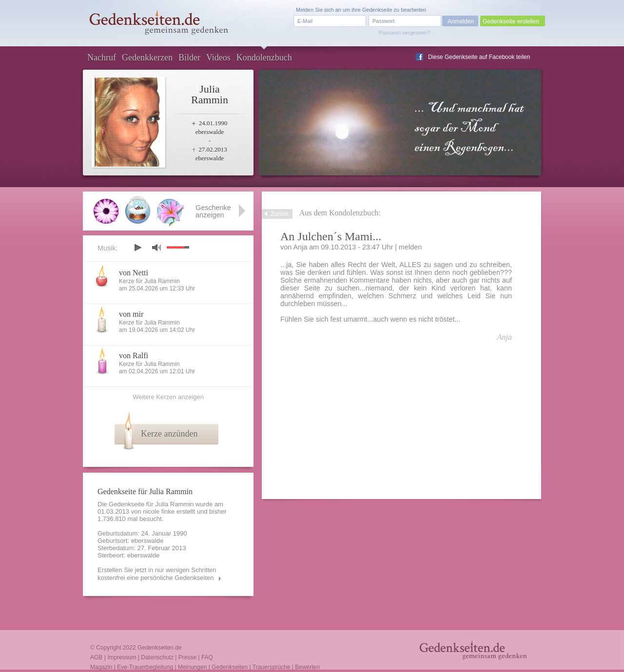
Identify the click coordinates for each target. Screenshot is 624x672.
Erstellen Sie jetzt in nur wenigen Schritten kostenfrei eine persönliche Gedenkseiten (157, 574)
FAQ (207, 657)
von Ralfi (134, 355)
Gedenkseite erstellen (511, 21)
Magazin (101, 667)
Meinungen (192, 667)
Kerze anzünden (169, 434)
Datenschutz (157, 657)
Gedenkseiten (230, 667)
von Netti (134, 273)
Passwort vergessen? (404, 33)
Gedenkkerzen (147, 58)
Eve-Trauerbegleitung (145, 667)
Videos (218, 58)
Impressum (122, 657)
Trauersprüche (272, 667)
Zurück (280, 214)
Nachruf (102, 58)
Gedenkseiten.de (160, 648)
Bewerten (307, 667)
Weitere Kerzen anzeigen (168, 397)
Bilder (189, 58)
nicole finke (159, 511)
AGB (96, 657)
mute (156, 247)
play (137, 248)
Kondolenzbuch (264, 58)
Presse (187, 657)
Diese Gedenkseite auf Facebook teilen (479, 57)
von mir (131, 314)
